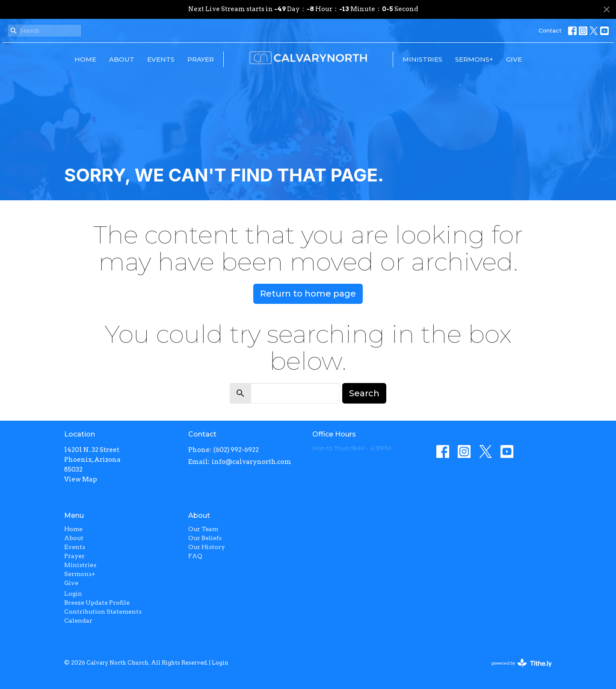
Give (514, 59)
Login (73, 594)
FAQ (195, 556)
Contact (550, 30)
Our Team (203, 529)
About (122, 59)
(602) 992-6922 (236, 450)
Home (85, 59)
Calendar (78, 621)
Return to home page (308, 294)
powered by (522, 663)
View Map (81, 479)
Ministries (422, 59)
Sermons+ (474, 59)
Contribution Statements (103, 612)
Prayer (201, 59)
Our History (207, 547)
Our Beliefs (205, 538)
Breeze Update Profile (97, 603)
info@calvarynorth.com (252, 462)
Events (161, 59)
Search (364, 393)
